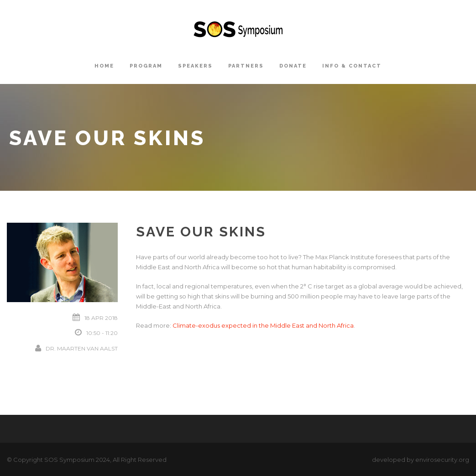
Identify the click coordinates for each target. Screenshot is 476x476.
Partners (246, 66)
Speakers (195, 66)
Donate (293, 66)
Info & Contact (352, 66)
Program (146, 66)
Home (104, 66)
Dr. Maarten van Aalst (82, 348)
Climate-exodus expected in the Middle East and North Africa (263, 325)
